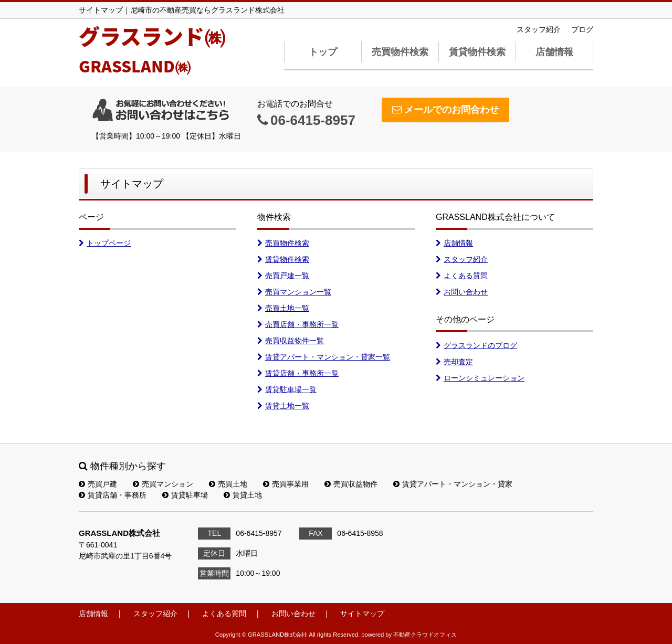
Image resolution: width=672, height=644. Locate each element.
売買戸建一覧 (283, 276)
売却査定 (454, 362)
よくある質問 (462, 276)
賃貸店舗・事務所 (113, 495)
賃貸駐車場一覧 (287, 389)
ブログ (582, 29)
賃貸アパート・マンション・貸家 (453, 484)
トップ (323, 52)
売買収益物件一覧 (291, 341)
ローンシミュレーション (480, 378)
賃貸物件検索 (477, 52)
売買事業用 (286, 484)
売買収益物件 (351, 484)
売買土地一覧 (283, 308)
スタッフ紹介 (539, 29)
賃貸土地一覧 (283, 406)
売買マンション (163, 484)
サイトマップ (362, 614)
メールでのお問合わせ (445, 110)
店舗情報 (554, 52)
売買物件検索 (400, 52)
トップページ (105, 243)
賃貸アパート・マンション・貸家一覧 (324, 357)
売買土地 (228, 484)
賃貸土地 (243, 495)
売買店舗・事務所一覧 (298, 324)
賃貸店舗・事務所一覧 (298, 373)
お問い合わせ (462, 292)
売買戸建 (98, 484)
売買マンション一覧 (294, 292)
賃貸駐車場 (185, 495)
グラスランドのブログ (476, 345)
